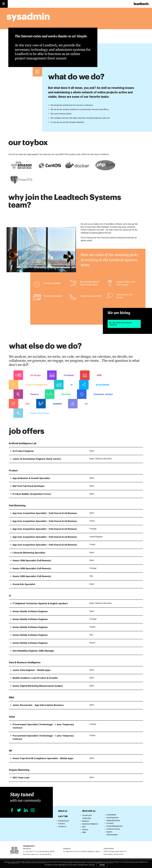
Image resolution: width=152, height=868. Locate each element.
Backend (86, 821)
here (93, 865)
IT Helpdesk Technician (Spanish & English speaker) (40, 603)
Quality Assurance (113, 820)
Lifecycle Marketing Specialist (29, 553)
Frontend (110, 823)
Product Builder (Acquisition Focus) (32, 494)
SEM (84, 832)
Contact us (62, 826)
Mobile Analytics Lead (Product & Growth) (35, 678)
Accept (102, 865)
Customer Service (113, 829)
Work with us (89, 811)
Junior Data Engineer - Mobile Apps (32, 670)
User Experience (113, 818)
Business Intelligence (90, 824)
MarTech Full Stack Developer (29, 486)
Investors (62, 824)
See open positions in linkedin (120, 324)
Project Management (114, 826)
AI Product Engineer (23, 451)
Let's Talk (63, 816)
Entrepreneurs (64, 821)
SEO (84, 827)
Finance (85, 830)
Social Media (111, 815)
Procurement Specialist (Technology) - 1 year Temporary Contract (43, 726)
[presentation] (9, 251)
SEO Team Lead (21, 778)
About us (63, 811)
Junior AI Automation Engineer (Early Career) (37, 459)
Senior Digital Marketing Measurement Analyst (38, 686)
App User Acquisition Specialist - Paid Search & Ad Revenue (45, 513)
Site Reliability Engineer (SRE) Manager (33, 651)
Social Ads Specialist (24, 584)
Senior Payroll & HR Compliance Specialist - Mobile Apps (43, 758)
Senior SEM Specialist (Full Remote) (32, 560)
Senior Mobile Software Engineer (30, 611)
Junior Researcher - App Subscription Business (38, 705)
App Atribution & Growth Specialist (31, 478)
